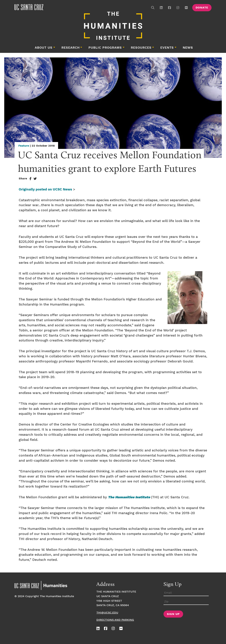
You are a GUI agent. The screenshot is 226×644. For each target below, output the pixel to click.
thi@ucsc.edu (107, 613)
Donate (202, 8)
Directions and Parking (115, 620)
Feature (24, 146)
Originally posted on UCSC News (45, 189)
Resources (141, 48)
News (188, 48)
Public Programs (105, 48)
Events (167, 48)
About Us (44, 48)
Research (71, 48)
